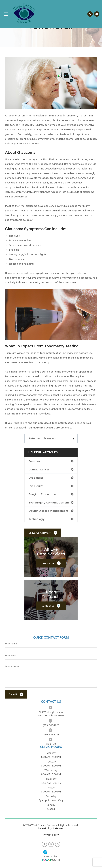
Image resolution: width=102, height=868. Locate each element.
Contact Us (48, 606)
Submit (13, 694)
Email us (51, 744)
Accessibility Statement (51, 828)
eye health (36, 486)
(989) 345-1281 (51, 735)
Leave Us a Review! (40, 533)
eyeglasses (36, 478)
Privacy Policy (51, 835)
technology (36, 519)
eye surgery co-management (49, 502)
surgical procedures (42, 494)
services (34, 461)
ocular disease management (48, 511)
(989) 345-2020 (51, 725)
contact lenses (39, 469)
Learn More (48, 563)
